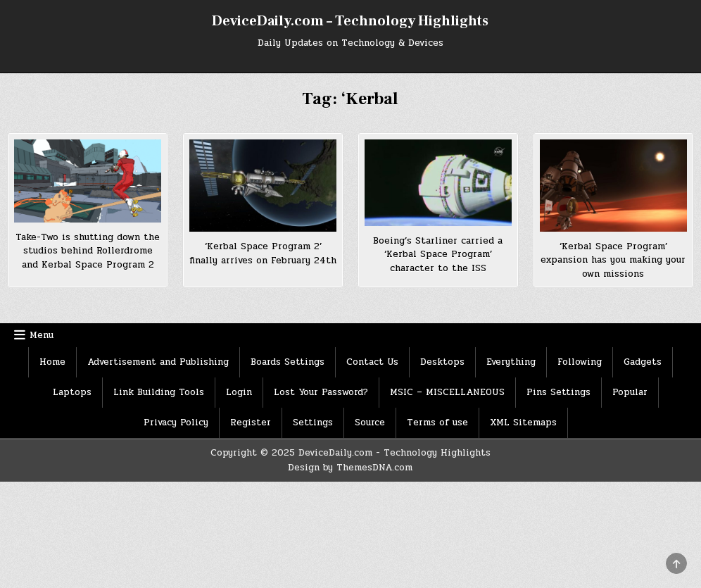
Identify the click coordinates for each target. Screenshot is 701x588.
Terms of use (437, 423)
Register (251, 423)
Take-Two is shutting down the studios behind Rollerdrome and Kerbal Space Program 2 (88, 251)
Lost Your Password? (321, 392)
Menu (42, 335)
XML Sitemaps (523, 423)
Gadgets (643, 362)
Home (52, 362)
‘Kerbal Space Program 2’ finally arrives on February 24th (263, 254)
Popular (630, 392)
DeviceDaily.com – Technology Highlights (350, 21)
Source (370, 423)
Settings (313, 423)
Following (580, 362)
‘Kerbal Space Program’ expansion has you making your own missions (613, 260)
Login (239, 392)
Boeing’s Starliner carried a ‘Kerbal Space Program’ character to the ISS (438, 255)
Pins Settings (558, 392)
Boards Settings (288, 362)
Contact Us (372, 362)
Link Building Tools (159, 392)
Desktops (442, 362)
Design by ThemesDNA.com (350, 468)
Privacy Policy (176, 423)
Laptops (72, 392)
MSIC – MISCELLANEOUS (447, 392)
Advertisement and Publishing (158, 362)
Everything (511, 362)
